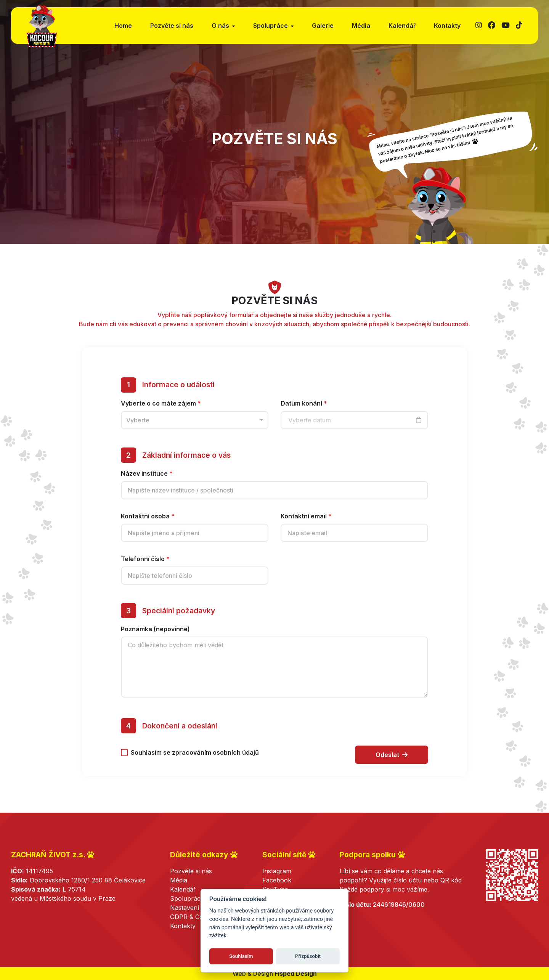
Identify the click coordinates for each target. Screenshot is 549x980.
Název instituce (147, 478)
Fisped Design (296, 974)
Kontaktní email (306, 521)
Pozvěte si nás (172, 26)
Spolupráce (187, 898)
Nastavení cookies (197, 908)
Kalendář (402, 26)
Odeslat (392, 760)
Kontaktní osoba (148, 521)
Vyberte (138, 425)
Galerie (323, 26)
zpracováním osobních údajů (215, 757)
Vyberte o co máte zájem (161, 408)
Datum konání (304, 408)
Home (123, 26)
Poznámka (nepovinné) (155, 634)
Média (361, 26)
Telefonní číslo (145, 564)
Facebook (277, 880)
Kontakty (447, 26)
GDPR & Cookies (194, 917)
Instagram (277, 871)
